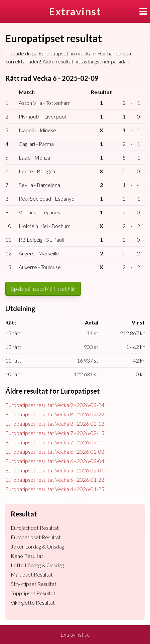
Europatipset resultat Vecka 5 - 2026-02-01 (55, 470)
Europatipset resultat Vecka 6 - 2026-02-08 (55, 452)
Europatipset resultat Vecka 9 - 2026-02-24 (55, 405)
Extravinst (75, 11)
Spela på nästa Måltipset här (43, 289)
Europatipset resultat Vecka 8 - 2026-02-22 (55, 414)
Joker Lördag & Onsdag (37, 546)
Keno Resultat (27, 556)
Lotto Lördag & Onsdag (37, 565)
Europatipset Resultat (36, 537)
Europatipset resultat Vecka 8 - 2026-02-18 (55, 423)
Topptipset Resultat (33, 593)
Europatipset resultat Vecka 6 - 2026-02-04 (55, 461)
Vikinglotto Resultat (33, 602)
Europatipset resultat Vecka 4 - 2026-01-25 (55, 489)
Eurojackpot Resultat (35, 528)
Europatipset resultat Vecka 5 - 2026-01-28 (55, 480)
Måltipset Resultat (32, 574)
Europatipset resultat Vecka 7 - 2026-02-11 (55, 442)
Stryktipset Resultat (34, 584)
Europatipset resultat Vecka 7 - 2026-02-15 (55, 433)
